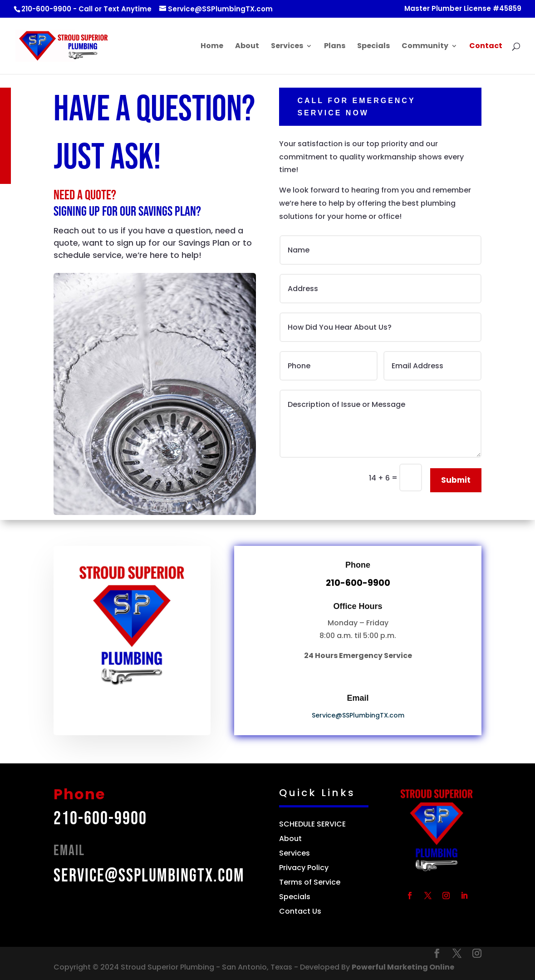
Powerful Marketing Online (403, 967)
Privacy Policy (305, 868)
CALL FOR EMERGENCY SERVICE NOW (399, 107)
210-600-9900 (100, 819)
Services (287, 47)
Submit (456, 480)
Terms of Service (310, 882)
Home (212, 47)
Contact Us (300, 911)
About (247, 47)
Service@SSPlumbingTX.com (358, 715)
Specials (373, 47)
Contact (486, 47)
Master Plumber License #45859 (463, 9)
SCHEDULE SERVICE (312, 824)
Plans (335, 47)
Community (425, 47)
